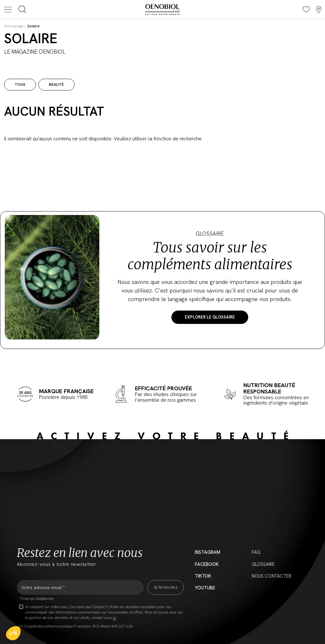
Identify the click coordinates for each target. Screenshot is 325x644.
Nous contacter (272, 576)
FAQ (256, 552)
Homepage (14, 26)
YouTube (205, 588)
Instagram (208, 552)
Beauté (56, 84)
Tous (20, 84)
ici (115, 618)
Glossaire (263, 564)
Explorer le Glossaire (210, 317)
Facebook (207, 564)
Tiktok (203, 576)
